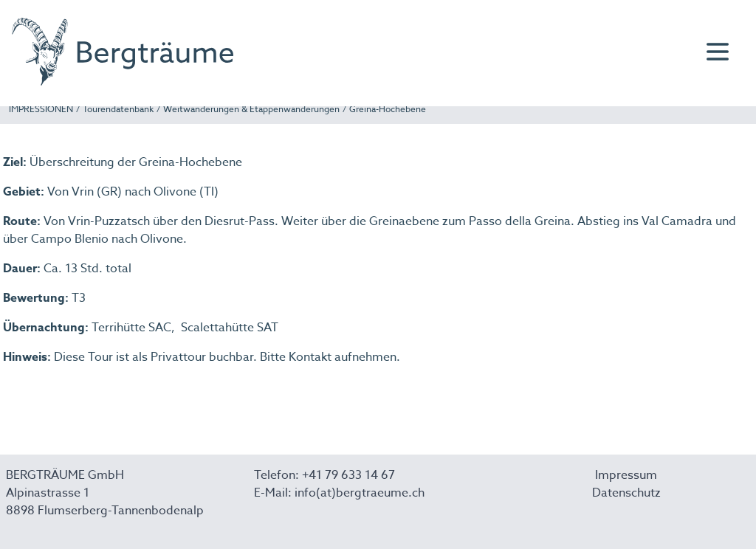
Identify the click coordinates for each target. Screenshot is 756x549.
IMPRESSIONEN (41, 109)
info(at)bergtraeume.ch (360, 493)
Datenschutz (626, 493)
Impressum (626, 475)
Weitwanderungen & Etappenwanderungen (251, 109)
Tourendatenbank (118, 109)
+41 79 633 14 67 (348, 475)
